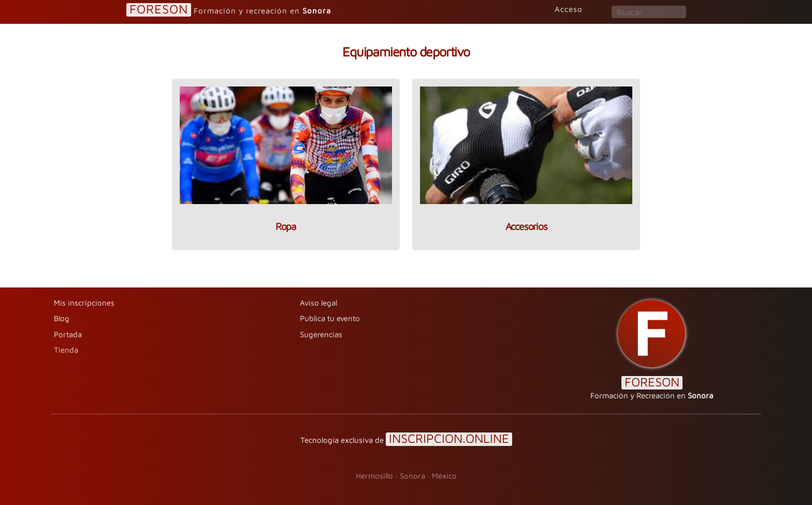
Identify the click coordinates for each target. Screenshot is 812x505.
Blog (62, 318)
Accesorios (526, 226)
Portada (68, 334)
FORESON (159, 10)
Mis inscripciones (84, 303)
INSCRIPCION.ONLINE (449, 439)
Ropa (286, 226)
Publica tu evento (330, 318)
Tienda (66, 350)
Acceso (569, 9)
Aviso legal (318, 303)
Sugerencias (321, 334)
